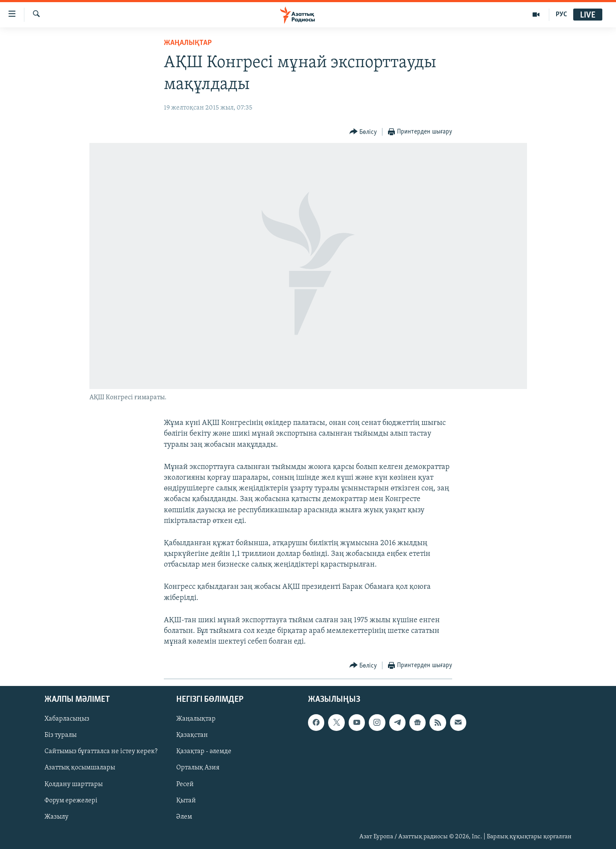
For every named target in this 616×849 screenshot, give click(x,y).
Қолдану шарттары (74, 784)
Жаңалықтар (196, 719)
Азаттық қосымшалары (80, 768)
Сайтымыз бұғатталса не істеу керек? (101, 751)
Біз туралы (61, 735)
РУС (561, 15)
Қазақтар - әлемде (204, 751)
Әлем (184, 816)
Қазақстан (192, 735)
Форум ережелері (71, 800)
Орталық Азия (198, 768)
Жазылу (56, 816)
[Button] (363, 132)
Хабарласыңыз (67, 719)
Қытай (186, 800)
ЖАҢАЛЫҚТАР (188, 43)
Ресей (185, 784)
